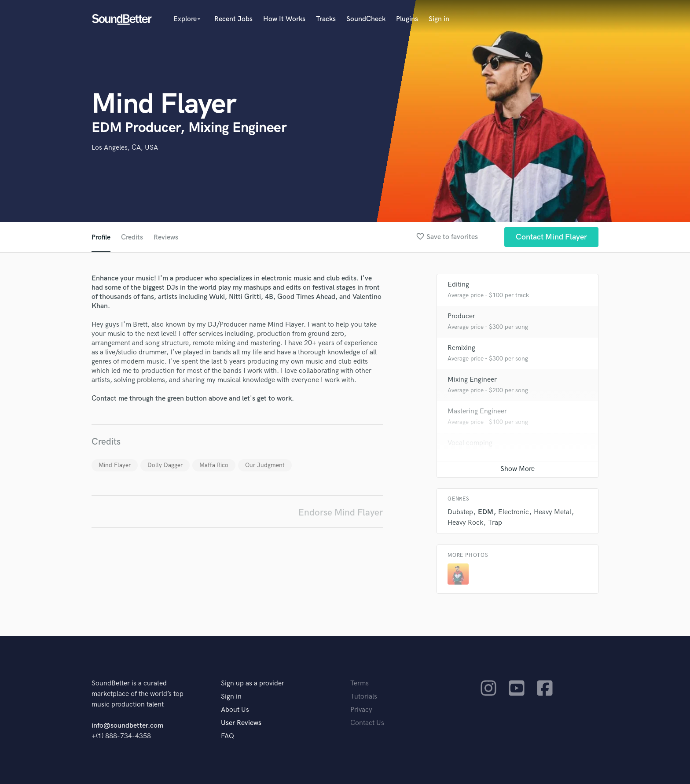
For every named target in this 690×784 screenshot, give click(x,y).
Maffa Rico (214, 465)
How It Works (284, 19)
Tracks (326, 19)
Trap (495, 523)
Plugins (407, 19)
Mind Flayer (115, 465)
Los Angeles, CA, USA (125, 148)
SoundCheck (366, 19)
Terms (360, 683)
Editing (458, 285)
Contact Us (367, 723)
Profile (101, 237)
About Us (235, 710)
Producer (461, 316)
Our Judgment (265, 465)
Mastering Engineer (477, 411)
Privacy (361, 710)
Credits (132, 237)
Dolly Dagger (165, 465)
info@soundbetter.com (127, 726)
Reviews (166, 237)
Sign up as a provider (253, 683)
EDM (486, 512)
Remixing (461, 348)
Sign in (439, 19)
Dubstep (460, 512)
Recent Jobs (233, 19)
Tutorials (364, 697)
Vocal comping (470, 443)
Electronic (514, 512)
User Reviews (241, 723)
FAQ (228, 736)
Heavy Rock (465, 523)
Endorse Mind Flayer (341, 513)
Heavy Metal (552, 512)
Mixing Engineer (472, 380)
